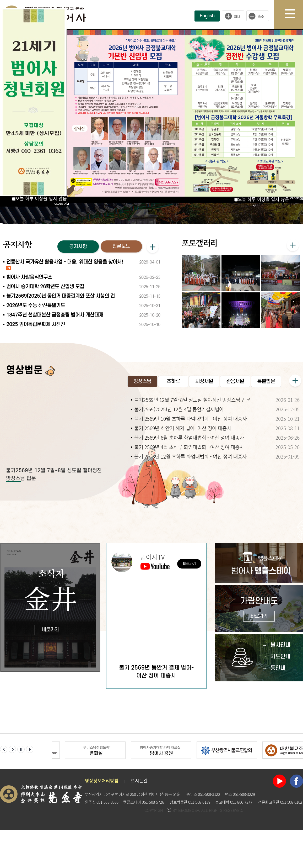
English (207, 16)
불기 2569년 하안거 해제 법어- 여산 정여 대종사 (183, 428)
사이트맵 (294, 14)
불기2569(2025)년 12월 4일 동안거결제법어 (179, 409)
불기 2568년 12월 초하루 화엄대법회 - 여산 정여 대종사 (190, 456)
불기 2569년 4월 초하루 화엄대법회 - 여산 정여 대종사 (189, 447)
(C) (169, 810)
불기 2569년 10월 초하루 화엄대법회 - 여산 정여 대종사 (190, 419)
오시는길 (139, 780)
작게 (259, 16)
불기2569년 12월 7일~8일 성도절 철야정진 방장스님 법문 (192, 400)
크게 (233, 16)
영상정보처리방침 (102, 780)
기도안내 (280, 657)
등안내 (278, 668)
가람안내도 (259, 609)
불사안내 (280, 645)
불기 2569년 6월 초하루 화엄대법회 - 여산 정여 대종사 (189, 438)
